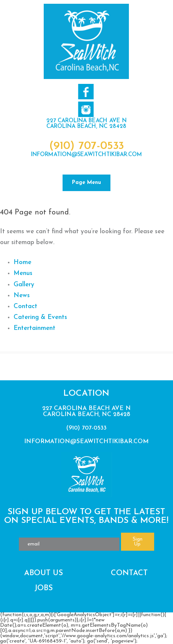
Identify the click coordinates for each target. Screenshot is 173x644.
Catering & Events (40, 317)
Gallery (24, 285)
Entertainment (34, 328)
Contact (25, 306)
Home (22, 262)
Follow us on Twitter (86, 109)
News (22, 295)
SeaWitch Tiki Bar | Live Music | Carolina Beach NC (86, 41)
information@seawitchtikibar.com (86, 155)
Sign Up (138, 542)
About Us (44, 573)
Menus (23, 273)
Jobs (44, 588)
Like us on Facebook (86, 92)
